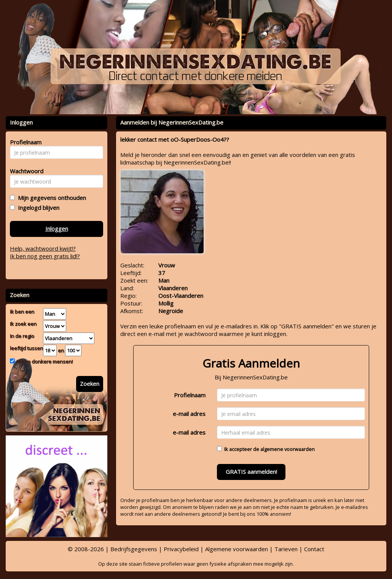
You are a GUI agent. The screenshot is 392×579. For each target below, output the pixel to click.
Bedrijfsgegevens (134, 549)
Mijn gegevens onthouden (50, 198)
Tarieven (286, 549)
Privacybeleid (181, 549)
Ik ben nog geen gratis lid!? (45, 256)
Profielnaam (190, 395)
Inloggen (57, 229)
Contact (314, 549)
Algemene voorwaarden (237, 549)
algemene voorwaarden (288, 449)
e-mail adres (189, 414)
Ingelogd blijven (37, 208)
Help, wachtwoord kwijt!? (43, 248)
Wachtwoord (25, 171)
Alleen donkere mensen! (44, 361)
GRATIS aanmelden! (251, 472)
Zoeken (90, 384)
